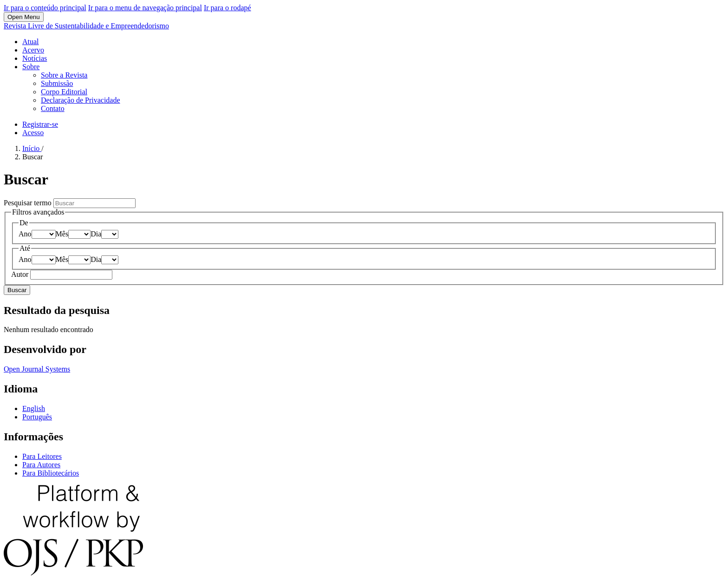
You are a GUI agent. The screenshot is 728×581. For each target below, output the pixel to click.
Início (32, 148)
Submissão (57, 83)
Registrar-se (40, 124)
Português (37, 417)
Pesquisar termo (29, 203)
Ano (25, 234)
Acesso (33, 133)
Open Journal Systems (37, 369)
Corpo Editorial (64, 92)
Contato (53, 108)
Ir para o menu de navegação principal (145, 8)
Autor (21, 274)
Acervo (33, 50)
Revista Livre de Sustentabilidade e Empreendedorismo (86, 26)
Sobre (31, 67)
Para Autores (41, 465)
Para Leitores (42, 456)
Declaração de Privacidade (81, 100)
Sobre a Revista (64, 75)
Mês (62, 234)
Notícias (35, 58)
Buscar (17, 290)
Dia (96, 234)
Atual (31, 42)
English (34, 408)
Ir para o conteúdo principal (45, 8)
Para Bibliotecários (51, 473)
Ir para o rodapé (227, 8)
